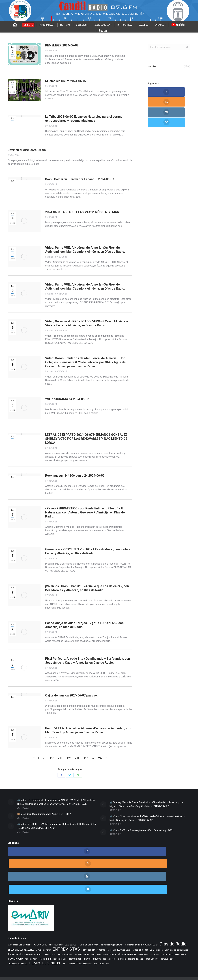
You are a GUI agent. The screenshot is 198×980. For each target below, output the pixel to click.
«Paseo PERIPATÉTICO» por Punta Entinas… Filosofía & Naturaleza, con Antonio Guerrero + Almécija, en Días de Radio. (85, 512)
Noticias (49, 257)
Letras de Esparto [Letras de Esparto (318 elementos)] (65, 929)
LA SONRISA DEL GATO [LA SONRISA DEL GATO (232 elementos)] (32, 930)
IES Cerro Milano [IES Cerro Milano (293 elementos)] (124, 925)
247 (86, 758)
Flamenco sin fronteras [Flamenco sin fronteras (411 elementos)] (93, 925)
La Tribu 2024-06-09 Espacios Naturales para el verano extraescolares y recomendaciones (84, 119)
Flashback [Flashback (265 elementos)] (111, 925)
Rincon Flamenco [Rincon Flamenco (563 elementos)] (92, 934)
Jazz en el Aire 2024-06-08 (27, 150)
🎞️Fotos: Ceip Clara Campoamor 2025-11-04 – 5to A (44, 814)
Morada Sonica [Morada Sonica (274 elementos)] (109, 929)
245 (69, 758)
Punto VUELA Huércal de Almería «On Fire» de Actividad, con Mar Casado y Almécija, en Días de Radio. (88, 730)
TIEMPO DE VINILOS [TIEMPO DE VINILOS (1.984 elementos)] (44, 938)
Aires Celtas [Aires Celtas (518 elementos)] (41, 920)
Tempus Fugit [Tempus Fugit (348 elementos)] (167, 934)
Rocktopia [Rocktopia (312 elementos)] (122, 934)
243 (52, 758)
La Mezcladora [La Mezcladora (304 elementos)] (157, 925)
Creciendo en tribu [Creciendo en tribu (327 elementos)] (133, 920)
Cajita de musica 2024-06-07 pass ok (71, 695)
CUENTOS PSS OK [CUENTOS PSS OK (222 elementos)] (151, 920)
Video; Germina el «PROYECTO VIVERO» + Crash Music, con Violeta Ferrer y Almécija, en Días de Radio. (87, 323)
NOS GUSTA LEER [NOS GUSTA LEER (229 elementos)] (145, 930)
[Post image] (11, 802)
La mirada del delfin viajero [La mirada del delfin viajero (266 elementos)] (176, 925)
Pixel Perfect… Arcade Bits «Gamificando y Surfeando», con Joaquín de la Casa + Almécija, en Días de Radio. (88, 661)
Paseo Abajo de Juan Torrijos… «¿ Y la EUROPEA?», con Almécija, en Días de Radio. (84, 625)
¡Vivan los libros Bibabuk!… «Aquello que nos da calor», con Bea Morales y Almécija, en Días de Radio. (87, 588)
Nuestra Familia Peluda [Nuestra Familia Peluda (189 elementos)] (177, 930)
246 (77, 758)
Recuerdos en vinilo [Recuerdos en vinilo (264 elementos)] (59, 934)
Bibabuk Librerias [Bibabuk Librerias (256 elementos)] (56, 920)
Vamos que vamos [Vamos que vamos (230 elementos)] (101, 939)
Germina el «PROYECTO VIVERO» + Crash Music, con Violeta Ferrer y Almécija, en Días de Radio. (88, 551)
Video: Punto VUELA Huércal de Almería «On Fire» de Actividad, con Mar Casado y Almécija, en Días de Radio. (85, 250)
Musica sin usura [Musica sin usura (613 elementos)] (127, 929)
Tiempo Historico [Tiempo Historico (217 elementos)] (68, 939)
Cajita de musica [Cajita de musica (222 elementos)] (72, 920)
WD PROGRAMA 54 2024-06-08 (67, 399)
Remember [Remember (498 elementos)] (75, 934)
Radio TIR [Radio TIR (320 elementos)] (44, 934)
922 (100, 758)
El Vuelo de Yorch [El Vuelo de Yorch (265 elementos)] (43, 925)
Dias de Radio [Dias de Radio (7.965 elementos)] (173, 919)
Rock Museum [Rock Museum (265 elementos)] (109, 934)
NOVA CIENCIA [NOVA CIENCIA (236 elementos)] (161, 930)
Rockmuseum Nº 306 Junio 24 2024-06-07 (75, 476)
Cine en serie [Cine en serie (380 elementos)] (86, 920)
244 (60, 758)
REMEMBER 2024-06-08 (62, 45)
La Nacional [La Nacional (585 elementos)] (15, 929)
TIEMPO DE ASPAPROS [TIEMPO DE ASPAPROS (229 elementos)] (18, 939)
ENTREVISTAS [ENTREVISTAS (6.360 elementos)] (66, 924)
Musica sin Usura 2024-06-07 (66, 81)
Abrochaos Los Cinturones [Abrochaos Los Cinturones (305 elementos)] (20, 920)
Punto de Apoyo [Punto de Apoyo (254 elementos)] (32, 934)
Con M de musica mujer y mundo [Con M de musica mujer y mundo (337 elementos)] (109, 920)
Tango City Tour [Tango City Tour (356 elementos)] (152, 934)
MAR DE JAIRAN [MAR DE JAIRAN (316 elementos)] (82, 929)
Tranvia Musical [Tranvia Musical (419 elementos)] (84, 939)
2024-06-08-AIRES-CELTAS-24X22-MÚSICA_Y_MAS (82, 212)
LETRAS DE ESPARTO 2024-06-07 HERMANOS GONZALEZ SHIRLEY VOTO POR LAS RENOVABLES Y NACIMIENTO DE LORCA (86, 439)
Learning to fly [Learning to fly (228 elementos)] (50, 930)
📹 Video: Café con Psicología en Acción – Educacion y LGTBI (141, 830)
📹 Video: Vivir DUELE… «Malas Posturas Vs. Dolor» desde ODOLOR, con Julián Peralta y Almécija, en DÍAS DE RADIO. (57, 826)
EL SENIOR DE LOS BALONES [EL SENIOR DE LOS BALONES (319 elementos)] (21, 925)
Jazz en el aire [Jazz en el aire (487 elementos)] (141, 925)
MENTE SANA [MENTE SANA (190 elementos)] (96, 930)
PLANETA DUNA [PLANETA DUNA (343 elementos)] (16, 934)
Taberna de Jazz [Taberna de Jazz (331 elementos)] (135, 934)
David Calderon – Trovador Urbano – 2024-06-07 (80, 179)
